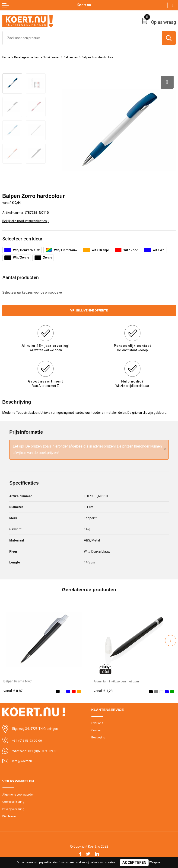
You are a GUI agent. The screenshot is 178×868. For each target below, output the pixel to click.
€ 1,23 (103, 690)
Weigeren (155, 862)
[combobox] (82, 38)
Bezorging (98, 737)
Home (6, 57)
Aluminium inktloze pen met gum (117, 680)
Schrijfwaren (53, 57)
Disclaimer (9, 816)
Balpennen (73, 57)
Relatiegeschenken (28, 57)
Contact (97, 730)
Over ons (97, 722)
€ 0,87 (13, 690)
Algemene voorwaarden (18, 794)
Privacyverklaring (13, 808)
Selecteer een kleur (23, 237)
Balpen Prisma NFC (18, 680)
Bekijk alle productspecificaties (26, 220)
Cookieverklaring (14, 801)
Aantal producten (21, 276)
